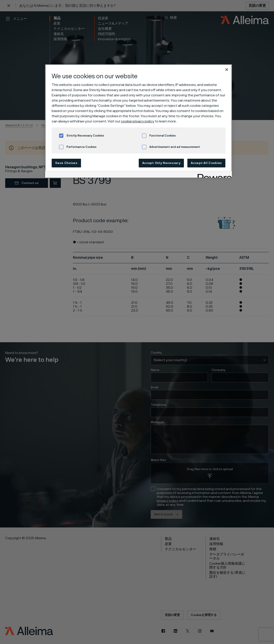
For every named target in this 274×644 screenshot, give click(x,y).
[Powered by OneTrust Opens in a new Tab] (213, 175)
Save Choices (66, 163)
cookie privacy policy (138, 121)
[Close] (227, 70)
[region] (139, 121)
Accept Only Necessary (161, 163)
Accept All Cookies (206, 163)
